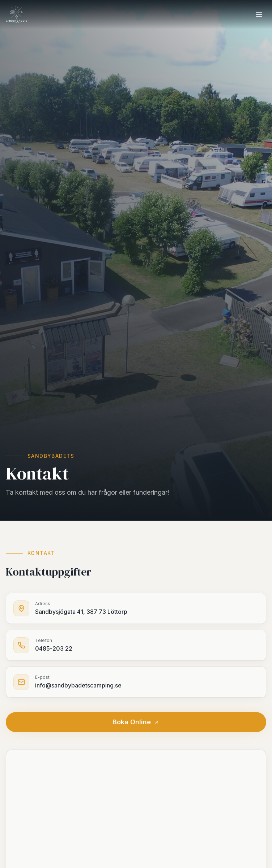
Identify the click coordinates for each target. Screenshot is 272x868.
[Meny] (259, 14)
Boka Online (136, 722)
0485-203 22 (54, 648)
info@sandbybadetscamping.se (78, 685)
